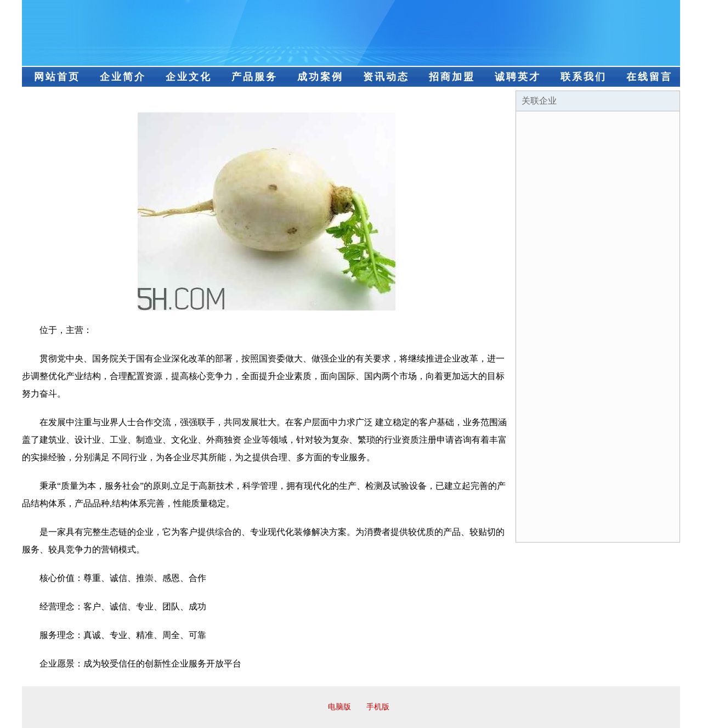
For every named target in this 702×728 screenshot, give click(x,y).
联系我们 (584, 77)
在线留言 (649, 77)
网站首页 (57, 77)
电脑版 (339, 707)
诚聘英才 (518, 77)
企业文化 (189, 77)
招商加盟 (452, 77)
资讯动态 (386, 77)
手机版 (378, 707)
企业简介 (123, 77)
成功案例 (320, 77)
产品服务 (254, 77)
